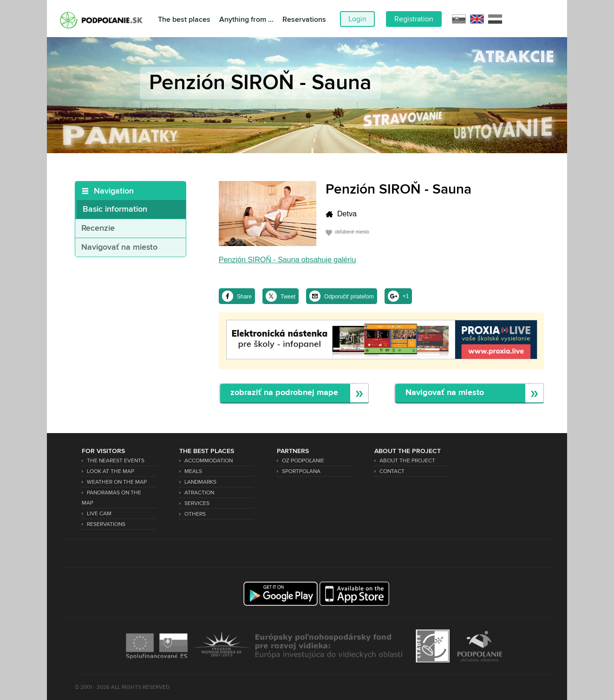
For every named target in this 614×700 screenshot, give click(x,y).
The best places (184, 20)
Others (195, 514)
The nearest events (116, 461)
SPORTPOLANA (301, 471)
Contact (392, 471)
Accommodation (209, 461)
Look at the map (111, 471)
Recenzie (98, 228)
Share (244, 297)
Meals (193, 471)
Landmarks (200, 482)
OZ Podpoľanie (303, 461)
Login (357, 19)
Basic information (115, 209)
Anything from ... (246, 20)
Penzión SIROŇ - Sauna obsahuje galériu (287, 260)
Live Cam (99, 514)
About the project (407, 461)
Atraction (199, 493)
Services (197, 503)
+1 (406, 296)
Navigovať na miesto (119, 247)
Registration (414, 19)
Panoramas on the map (111, 498)
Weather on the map (117, 482)
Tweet (288, 297)
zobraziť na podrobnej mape (284, 393)
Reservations (304, 20)
